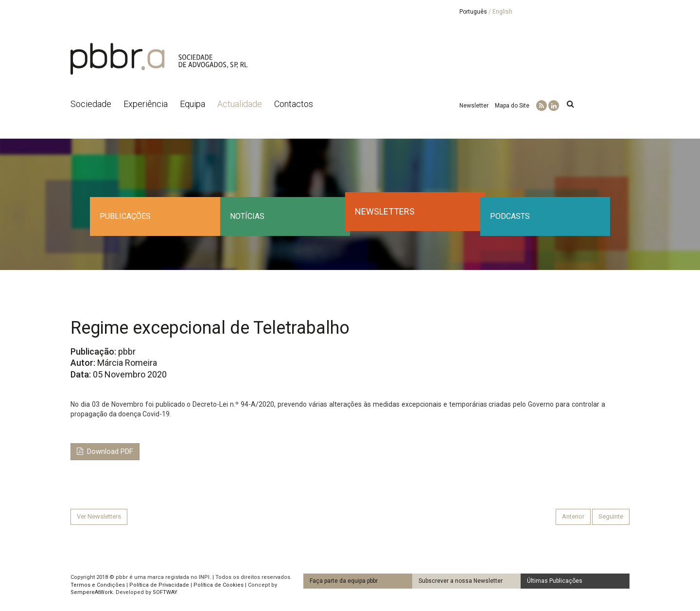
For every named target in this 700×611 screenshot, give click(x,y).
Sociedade (91, 104)
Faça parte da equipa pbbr (344, 581)
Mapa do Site (512, 106)
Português (473, 12)
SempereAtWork (92, 592)
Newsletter (474, 106)
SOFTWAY (165, 592)
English (502, 12)
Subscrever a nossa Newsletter (461, 581)
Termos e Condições (98, 585)
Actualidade (240, 104)
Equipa (192, 104)
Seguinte (611, 516)
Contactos (294, 104)
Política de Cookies (219, 585)
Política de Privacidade (159, 585)
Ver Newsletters (99, 516)
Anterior (573, 516)
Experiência (146, 104)
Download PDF (105, 451)
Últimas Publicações (555, 581)
